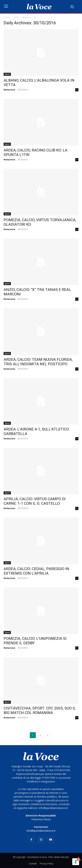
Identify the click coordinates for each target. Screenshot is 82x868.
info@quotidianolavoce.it (41, 831)
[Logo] (39, 7)
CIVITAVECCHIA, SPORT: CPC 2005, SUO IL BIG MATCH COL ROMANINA (40, 710)
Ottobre (26, 17)
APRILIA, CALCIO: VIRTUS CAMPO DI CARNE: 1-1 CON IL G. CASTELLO (35, 501)
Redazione (9, 90)
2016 (16, 17)
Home (7, 17)
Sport (7, 74)
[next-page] (48, 735)
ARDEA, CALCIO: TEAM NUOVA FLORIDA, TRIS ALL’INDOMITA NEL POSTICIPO (38, 362)
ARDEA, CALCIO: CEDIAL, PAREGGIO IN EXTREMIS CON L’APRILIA (36, 571)
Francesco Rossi (41, 819)
